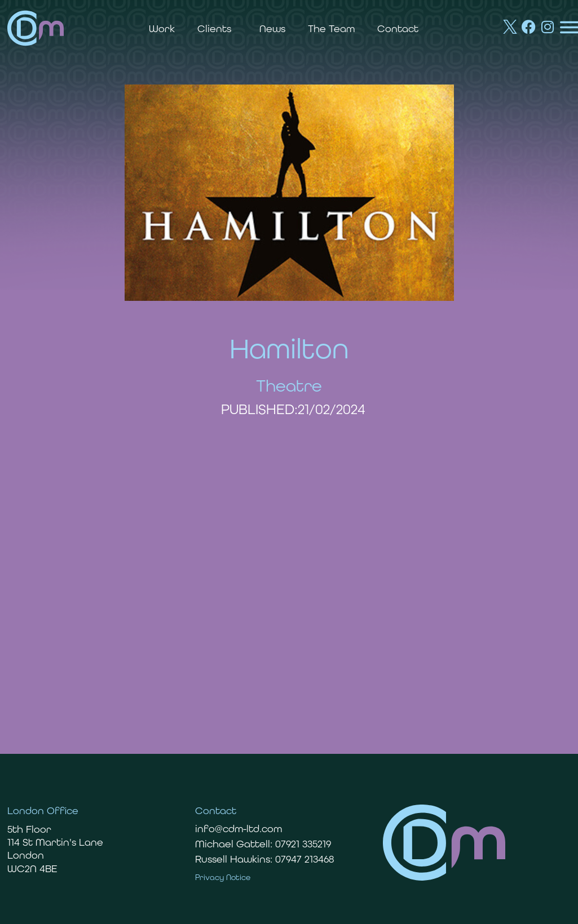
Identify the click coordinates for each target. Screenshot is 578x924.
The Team (331, 28)
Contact (398, 28)
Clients (217, 28)
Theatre (289, 386)
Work (162, 28)
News (272, 28)
